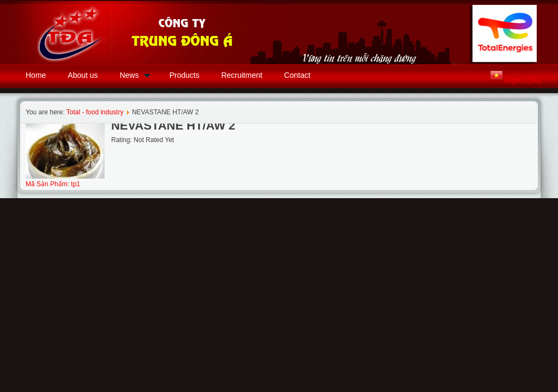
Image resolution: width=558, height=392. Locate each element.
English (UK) (522, 81)
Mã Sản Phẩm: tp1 (53, 184)
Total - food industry (95, 112)
